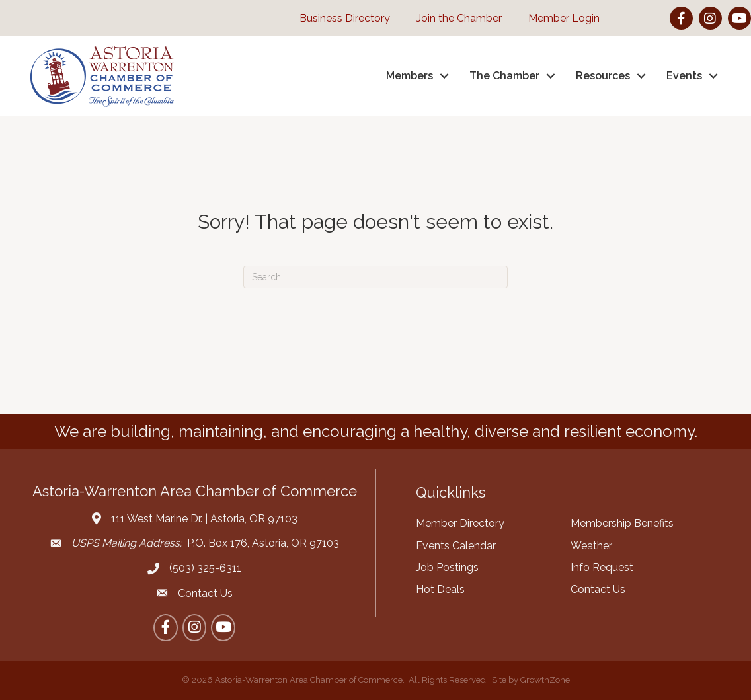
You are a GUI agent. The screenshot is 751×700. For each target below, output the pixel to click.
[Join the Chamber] (453, 18)
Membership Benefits (622, 523)
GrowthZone (545, 680)
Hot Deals (440, 589)
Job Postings (447, 567)
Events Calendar (456, 546)
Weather (591, 546)
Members (410, 76)
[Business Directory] (338, 18)
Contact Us (598, 589)
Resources (603, 76)
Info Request (602, 567)
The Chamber (504, 76)
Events (684, 76)
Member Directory (460, 523)
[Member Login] (557, 18)
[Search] (375, 277)
